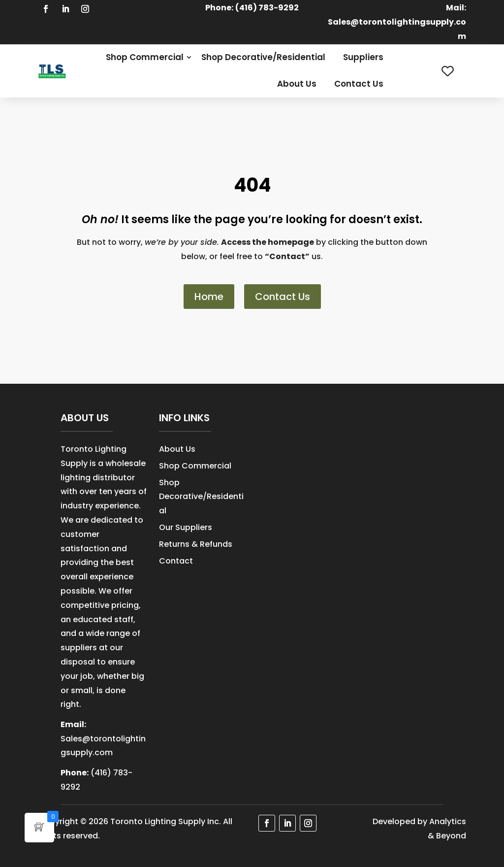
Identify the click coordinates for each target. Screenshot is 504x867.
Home (209, 297)
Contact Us (359, 84)
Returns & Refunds (196, 544)
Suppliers (363, 57)
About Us (297, 84)
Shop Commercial (145, 57)
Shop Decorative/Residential (263, 57)
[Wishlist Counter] (448, 71)
